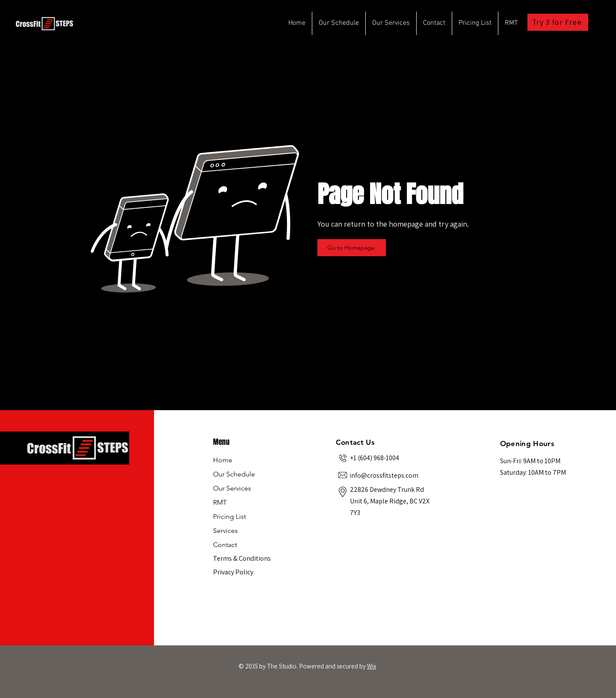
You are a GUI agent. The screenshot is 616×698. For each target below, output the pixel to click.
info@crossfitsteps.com (384, 475)
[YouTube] (536, 490)
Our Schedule (234, 474)
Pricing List (230, 516)
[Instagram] (521, 490)
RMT (220, 502)
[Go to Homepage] (352, 248)
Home (223, 460)
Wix (372, 666)
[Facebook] (505, 490)
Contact (225, 545)
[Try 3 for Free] (558, 22)
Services (225, 531)
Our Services (232, 488)
